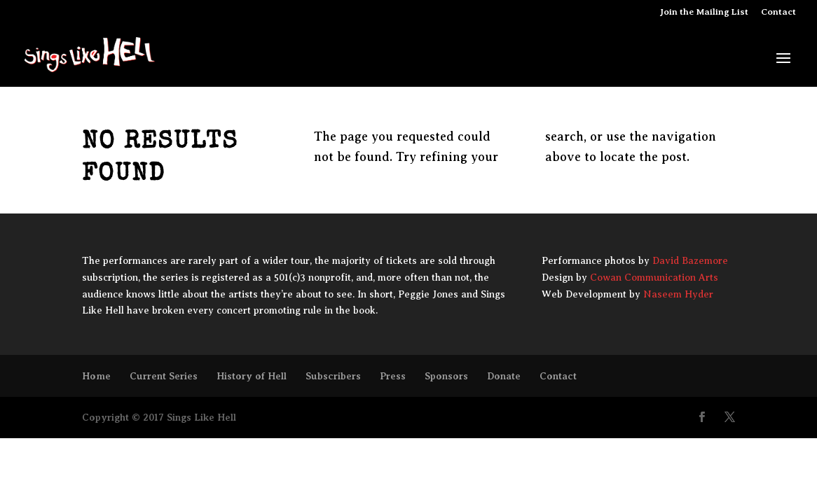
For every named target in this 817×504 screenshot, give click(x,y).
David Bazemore (690, 261)
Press (393, 376)
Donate (504, 376)
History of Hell (252, 376)
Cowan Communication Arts (654, 278)
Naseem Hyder (678, 294)
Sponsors (446, 376)
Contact (778, 12)
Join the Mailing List (704, 12)
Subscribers (333, 376)
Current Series (164, 376)
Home (96, 376)
